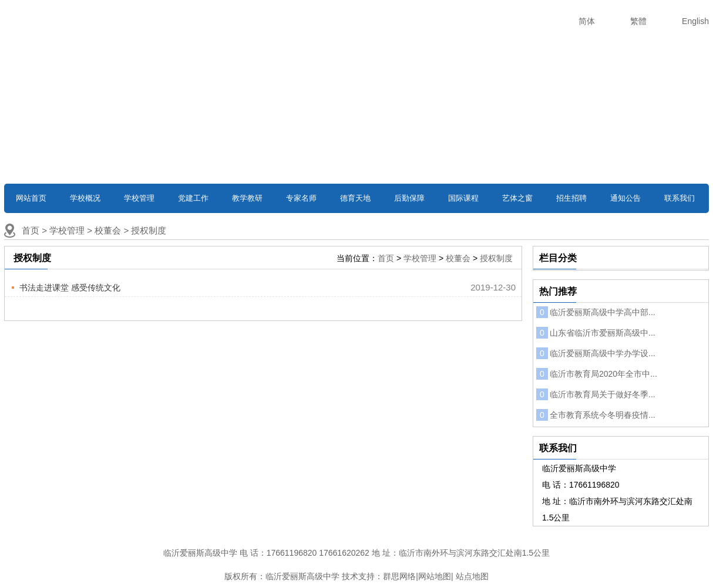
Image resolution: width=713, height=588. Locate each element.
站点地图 (472, 576)
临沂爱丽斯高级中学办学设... (596, 353)
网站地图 (435, 576)
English (695, 21)
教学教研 (247, 198)
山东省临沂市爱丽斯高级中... (596, 333)
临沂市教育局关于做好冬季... (596, 394)
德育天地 (355, 198)
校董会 (108, 230)
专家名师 (301, 198)
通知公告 (625, 198)
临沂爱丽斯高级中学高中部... (596, 312)
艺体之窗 (517, 198)
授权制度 (149, 230)
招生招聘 (571, 198)
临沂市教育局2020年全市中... (597, 374)
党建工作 (193, 198)
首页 (31, 230)
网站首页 (31, 198)
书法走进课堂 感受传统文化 (70, 288)
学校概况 (85, 198)
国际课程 (463, 198)
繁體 (638, 21)
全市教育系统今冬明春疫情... (596, 415)
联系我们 (680, 198)
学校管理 (139, 198)
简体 (587, 21)
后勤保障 (409, 198)
